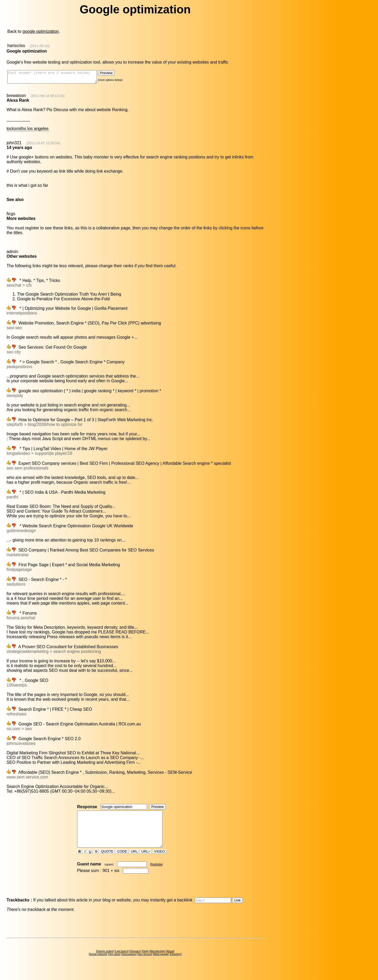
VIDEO (159, 861)
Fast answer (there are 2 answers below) (57, 78)
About (170, 961)
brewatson (16, 98)
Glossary (135, 961)
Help (145, 961)
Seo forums (145, 964)
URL (134, 861)
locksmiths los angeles (28, 131)
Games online (105, 961)
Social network (98, 964)
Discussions (129, 964)
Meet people (161, 964)
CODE (122, 861)
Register (156, 874)
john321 (14, 145)
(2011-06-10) (40, 46)
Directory (176, 964)
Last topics (122, 961)
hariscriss (16, 46)
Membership (157, 961)
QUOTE (107, 861)
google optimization (41, 31)
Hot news (114, 964)
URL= (146, 861)
